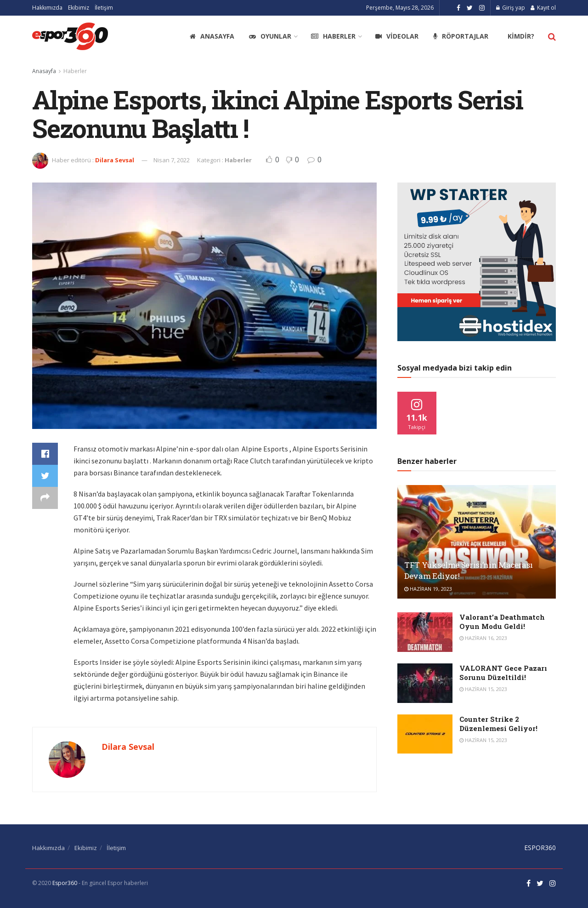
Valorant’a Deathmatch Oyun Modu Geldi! (502, 622)
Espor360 (65, 883)
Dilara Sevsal (115, 160)
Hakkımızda (47, 8)
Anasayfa (212, 36)
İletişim (104, 8)
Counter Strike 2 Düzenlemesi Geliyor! (498, 724)
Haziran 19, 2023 (428, 589)
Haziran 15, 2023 (483, 689)
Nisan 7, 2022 (172, 160)
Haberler (333, 36)
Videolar (397, 36)
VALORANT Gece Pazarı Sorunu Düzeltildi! (503, 673)
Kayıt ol (543, 8)
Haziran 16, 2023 (483, 638)
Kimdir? (521, 36)
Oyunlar (270, 36)
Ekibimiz (79, 8)
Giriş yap (511, 8)
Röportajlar (461, 36)
